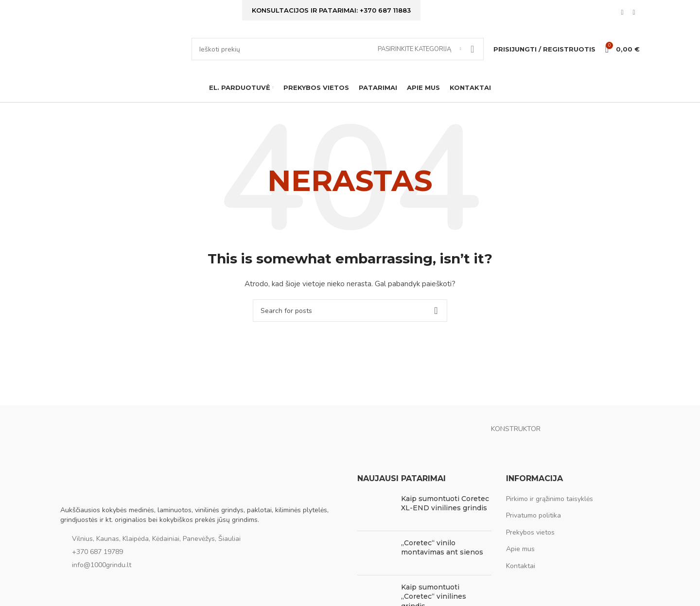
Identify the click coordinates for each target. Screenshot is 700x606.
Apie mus (520, 554)
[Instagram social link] (634, 14)
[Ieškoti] (338, 52)
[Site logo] (121, 51)
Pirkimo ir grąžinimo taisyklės (550, 503)
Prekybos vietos (530, 537)
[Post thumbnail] (376, 513)
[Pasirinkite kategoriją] (420, 52)
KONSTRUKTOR (516, 434)
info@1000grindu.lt (102, 569)
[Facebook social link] (622, 14)
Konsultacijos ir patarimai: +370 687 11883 (331, 11)
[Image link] (109, 489)
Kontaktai (521, 570)
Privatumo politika (534, 520)
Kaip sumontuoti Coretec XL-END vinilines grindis (445, 508)
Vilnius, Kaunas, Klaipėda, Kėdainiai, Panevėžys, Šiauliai (156, 544)
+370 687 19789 (97, 556)
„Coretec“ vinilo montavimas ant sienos (442, 552)
